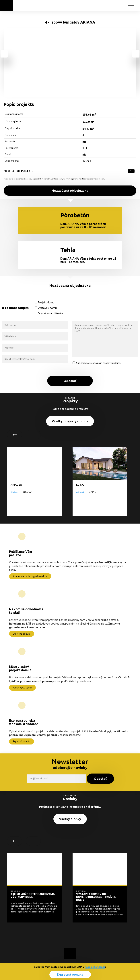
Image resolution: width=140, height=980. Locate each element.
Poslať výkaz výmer (22, 688)
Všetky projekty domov (70, 421)
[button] (133, 5)
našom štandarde (95, 967)
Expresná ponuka (70, 975)
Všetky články (70, 819)
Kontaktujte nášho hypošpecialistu (30, 576)
